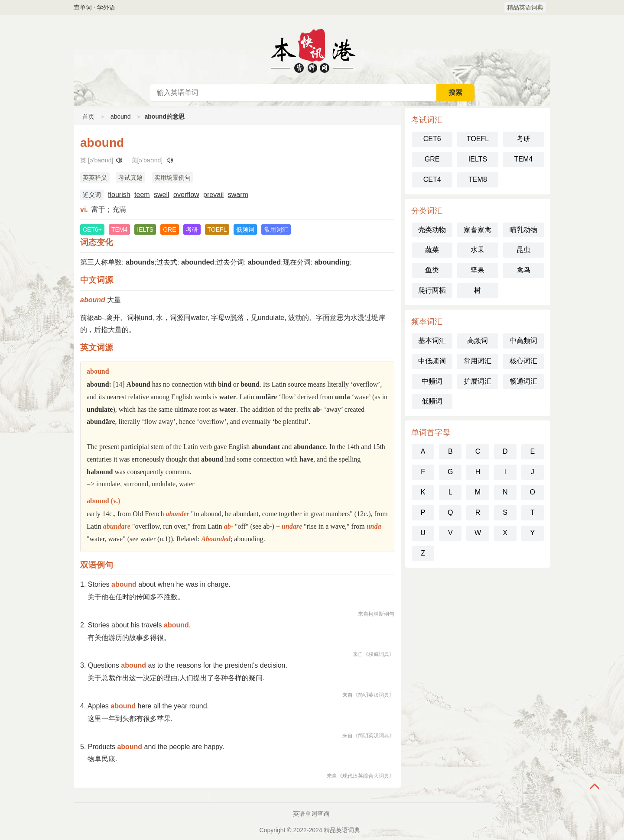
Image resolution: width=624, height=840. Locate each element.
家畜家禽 (478, 230)
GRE (432, 159)
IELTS (478, 159)
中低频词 (432, 361)
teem (142, 195)
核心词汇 (523, 361)
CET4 (432, 179)
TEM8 (478, 179)
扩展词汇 (478, 381)
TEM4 (523, 159)
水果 (478, 250)
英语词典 (312, 49)
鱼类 (432, 270)
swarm (238, 195)
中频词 (432, 381)
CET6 (432, 139)
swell (162, 195)
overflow (186, 195)
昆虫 (523, 250)
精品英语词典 (525, 7)
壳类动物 (432, 230)
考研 (523, 139)
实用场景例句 (172, 178)
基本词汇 (432, 341)
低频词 (432, 401)
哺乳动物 (523, 230)
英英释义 (95, 178)
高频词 (478, 341)
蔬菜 (432, 250)
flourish (119, 195)
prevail (213, 195)
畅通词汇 (523, 381)
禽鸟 (523, 270)
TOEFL (478, 139)
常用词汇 (478, 361)
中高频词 (523, 341)
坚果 (478, 270)
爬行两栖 (432, 290)
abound (121, 116)
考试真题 (130, 178)
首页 (88, 116)
